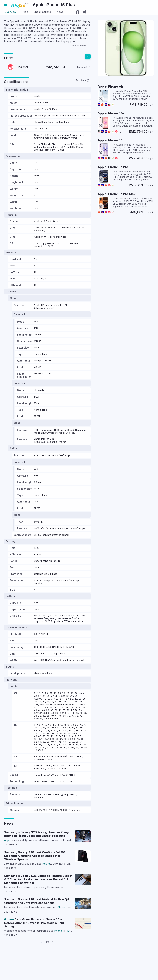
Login (142, 6)
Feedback (83, 95)
